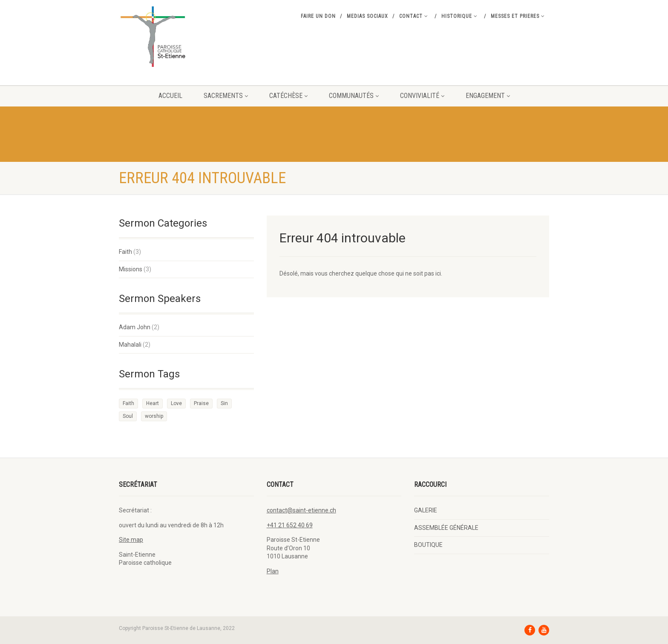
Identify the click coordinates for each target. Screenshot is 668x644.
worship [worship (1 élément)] (154, 416)
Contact (414, 16)
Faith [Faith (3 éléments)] (128, 403)
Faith (125, 252)
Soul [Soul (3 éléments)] (128, 416)
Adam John (135, 327)
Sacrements (226, 96)
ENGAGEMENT (488, 96)
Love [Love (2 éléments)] (176, 403)
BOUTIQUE (428, 545)
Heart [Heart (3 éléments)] (153, 403)
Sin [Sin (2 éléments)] (224, 403)
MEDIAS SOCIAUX (367, 16)
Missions (131, 269)
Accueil (170, 96)
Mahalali (130, 345)
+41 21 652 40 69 (290, 525)
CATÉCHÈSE (288, 96)
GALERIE (426, 510)
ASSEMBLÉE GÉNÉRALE (446, 528)
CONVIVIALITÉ (422, 96)
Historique (459, 16)
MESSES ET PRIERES (518, 16)
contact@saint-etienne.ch (301, 510)
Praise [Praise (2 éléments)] (201, 403)
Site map (131, 540)
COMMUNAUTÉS (354, 96)
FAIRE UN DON (318, 16)
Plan (273, 571)
